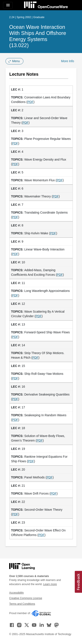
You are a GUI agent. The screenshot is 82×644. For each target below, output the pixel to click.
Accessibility (17, 593)
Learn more (50, 584)
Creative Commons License (26, 598)
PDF (30, 102)
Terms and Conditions (22, 604)
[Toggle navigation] (8, 5)
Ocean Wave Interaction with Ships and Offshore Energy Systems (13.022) (38, 36)
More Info (67, 61)
